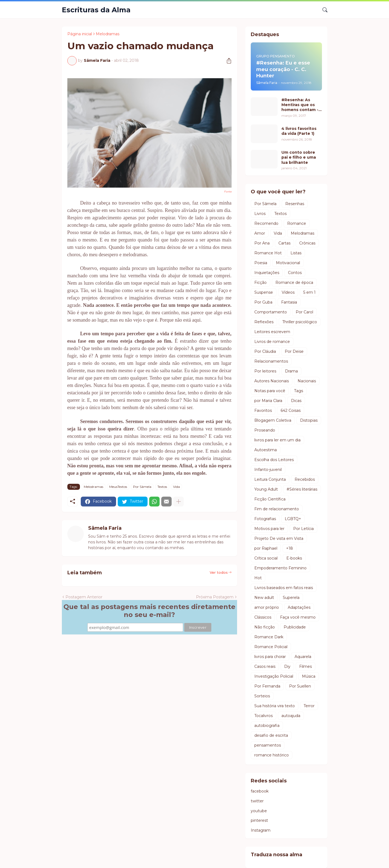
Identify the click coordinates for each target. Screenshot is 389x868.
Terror (309, 706)
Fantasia (289, 302)
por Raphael (266, 548)
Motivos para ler (269, 529)
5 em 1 (309, 292)
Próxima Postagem (215, 597)
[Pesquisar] (323, 10)
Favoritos (263, 410)
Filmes (306, 666)
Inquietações (267, 273)
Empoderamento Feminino (280, 568)
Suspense (264, 292)
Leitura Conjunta (270, 479)
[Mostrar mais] (178, 502)
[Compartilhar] (227, 61)
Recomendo (266, 223)
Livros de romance (272, 342)
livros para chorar (270, 657)
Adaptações (299, 607)
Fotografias (265, 519)
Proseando (265, 430)
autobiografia (267, 726)
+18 (289, 548)
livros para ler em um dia (277, 440)
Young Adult (266, 489)
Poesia (261, 263)
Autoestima (266, 450)
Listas (296, 253)
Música (309, 676)
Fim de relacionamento (277, 509)
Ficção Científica (270, 499)
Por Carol (304, 312)
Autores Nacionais (272, 381)
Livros (260, 214)
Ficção (260, 282)
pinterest (259, 820)
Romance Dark (269, 637)
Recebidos (305, 479)
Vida (176, 487)
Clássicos (263, 617)
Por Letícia (303, 529)
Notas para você (270, 391)
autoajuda (291, 716)
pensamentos (268, 745)
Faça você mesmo (298, 617)
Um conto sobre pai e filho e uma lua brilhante (299, 157)
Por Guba (263, 302)
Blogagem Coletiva (273, 420)
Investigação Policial (274, 676)
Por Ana (262, 243)
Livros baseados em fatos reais (284, 588)
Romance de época (294, 282)
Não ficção (265, 627)
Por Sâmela (142, 487)
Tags (299, 391)
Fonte (228, 192)
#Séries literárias (302, 489)
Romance (297, 223)
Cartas (284, 243)
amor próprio (267, 607)
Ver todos (219, 572)
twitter (257, 801)
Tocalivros (263, 716)
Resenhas (295, 204)
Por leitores (265, 371)
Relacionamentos (271, 361)
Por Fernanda (267, 686)
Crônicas (307, 243)
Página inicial (80, 34)
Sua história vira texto (275, 706)
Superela (291, 598)
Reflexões (264, 322)
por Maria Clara (268, 401)
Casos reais (265, 666)
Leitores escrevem (272, 332)
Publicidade (295, 627)
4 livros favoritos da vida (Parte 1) (299, 131)
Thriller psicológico (300, 322)
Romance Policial (271, 647)
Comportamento (271, 312)
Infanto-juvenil (268, 470)
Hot (258, 578)
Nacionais (307, 381)
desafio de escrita (271, 735)
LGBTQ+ (293, 519)
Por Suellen (300, 686)
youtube (259, 811)
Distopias (309, 420)
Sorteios (262, 696)
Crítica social (266, 558)
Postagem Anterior (84, 597)
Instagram (261, 830)
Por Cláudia (265, 351)
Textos (162, 487)
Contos (295, 273)
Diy (287, 666)
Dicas (296, 401)
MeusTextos (118, 487)
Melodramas (108, 34)
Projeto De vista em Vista (279, 538)
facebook (260, 791)
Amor (260, 233)
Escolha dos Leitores (274, 460)
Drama (291, 371)
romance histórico (272, 755)
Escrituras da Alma (96, 10)
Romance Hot (268, 253)
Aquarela (303, 657)
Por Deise (294, 351)
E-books (294, 558)
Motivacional (288, 263)
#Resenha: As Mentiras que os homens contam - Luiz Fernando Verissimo (300, 105)
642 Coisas (291, 410)
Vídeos (288, 292)
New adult (264, 598)
